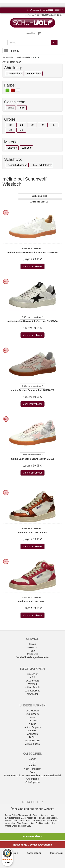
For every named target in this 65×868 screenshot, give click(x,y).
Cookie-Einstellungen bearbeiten (32, 657)
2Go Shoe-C (33, 714)
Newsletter (32, 694)
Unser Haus (33, 779)
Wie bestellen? (33, 691)
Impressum (32, 674)
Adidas (32, 724)
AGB (33, 677)
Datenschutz (33, 681)
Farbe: (10, 85)
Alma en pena (32, 744)
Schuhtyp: (13, 159)
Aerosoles (32, 731)
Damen (32, 759)
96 (40, 202)
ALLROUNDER (33, 741)
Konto (32, 651)
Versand (32, 684)
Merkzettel (32, 654)
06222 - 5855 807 (55, 10)
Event (33, 772)
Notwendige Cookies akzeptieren (32, 845)
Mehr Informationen (32, 267)
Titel (40, 196)
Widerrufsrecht (32, 687)
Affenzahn (32, 734)
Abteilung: (13, 68)
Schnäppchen (33, 782)
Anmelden (31, 33)
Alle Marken (33, 711)
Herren (32, 762)
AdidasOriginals (32, 727)
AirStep (33, 737)
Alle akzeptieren (32, 836)
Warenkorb (33, 647)
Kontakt (32, 644)
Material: (12, 142)
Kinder (32, 766)
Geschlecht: (15, 102)
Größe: (10, 119)
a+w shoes (32, 721)
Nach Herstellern (32, 769)
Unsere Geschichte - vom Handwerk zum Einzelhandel (32, 775)
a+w (32, 717)
